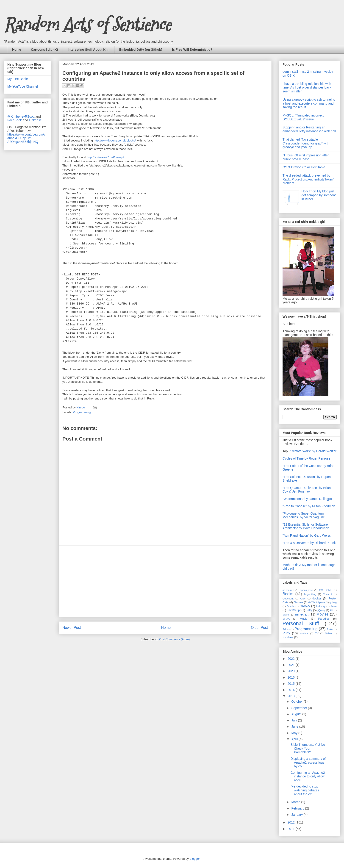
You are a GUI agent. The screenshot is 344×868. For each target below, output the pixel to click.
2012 (292, 822)
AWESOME (325, 590)
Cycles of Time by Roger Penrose (307, 458)
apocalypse (307, 590)
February (298, 808)
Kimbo (81, 407)
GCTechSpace (316, 602)
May (295, 733)
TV (317, 633)
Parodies (324, 619)
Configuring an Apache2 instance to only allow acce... (308, 776)
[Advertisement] (165, 581)
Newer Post (72, 628)
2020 (292, 671)
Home (17, 50)
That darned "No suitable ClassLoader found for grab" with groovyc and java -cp (306, 143)
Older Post (259, 628)
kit (331, 610)
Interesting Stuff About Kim (88, 50)
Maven (286, 615)
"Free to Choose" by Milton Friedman (309, 506)
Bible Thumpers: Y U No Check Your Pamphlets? (308, 749)
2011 (292, 829)
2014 (292, 690)
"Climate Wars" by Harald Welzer (313, 451)
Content (327, 594)
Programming (82, 412)
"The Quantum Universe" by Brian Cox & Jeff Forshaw (307, 490)
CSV (303, 599)
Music (304, 619)
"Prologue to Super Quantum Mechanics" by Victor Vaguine (304, 515)
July (295, 720)
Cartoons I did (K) (44, 50)
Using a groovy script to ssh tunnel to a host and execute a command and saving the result (309, 103)
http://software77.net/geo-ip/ (105, 157)
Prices (286, 629)
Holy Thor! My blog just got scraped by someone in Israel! (319, 195)
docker (317, 599)
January (297, 815)
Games (298, 602)
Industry (321, 606)
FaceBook (15, 120)
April (295, 739)
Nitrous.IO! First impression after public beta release (306, 157)
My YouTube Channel (23, 86)
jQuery (321, 610)
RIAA (330, 629)
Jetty (309, 610)
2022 (292, 659)
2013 (292, 696)
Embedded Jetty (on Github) (141, 50)
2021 (292, 665)
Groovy (305, 606)
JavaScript (294, 610)
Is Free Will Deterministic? (192, 50)
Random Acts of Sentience (87, 25)
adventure (288, 590)
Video (328, 633)
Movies (322, 614)
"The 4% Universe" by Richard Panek (309, 543)
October (297, 702)
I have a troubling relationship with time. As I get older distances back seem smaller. (307, 88)
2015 (292, 684)
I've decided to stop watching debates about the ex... (305, 790)
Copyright (288, 599)
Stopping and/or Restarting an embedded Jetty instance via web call (309, 129)
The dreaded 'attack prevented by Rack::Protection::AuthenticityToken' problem (308, 179)
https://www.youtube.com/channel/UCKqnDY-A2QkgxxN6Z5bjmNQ (27, 138)
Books (288, 594)
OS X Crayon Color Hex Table (304, 167)
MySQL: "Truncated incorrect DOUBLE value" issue (303, 117)
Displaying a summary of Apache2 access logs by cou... (308, 763)
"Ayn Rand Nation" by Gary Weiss (307, 535)
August (297, 714)
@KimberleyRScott (21, 116)
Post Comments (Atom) (174, 639)
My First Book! (18, 79)
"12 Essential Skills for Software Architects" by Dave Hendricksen (306, 526)
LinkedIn (35, 120)
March (296, 802)
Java (334, 606)
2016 (292, 677)
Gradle (291, 606)
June (295, 727)
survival (304, 633)
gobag (333, 602)
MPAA (286, 619)
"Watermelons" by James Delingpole (308, 499)
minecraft (302, 614)
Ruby (286, 633)
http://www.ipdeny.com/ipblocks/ (115, 140)
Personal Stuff (301, 623)
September (300, 708)
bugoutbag (310, 594)
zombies (288, 637)
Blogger (194, 859)
